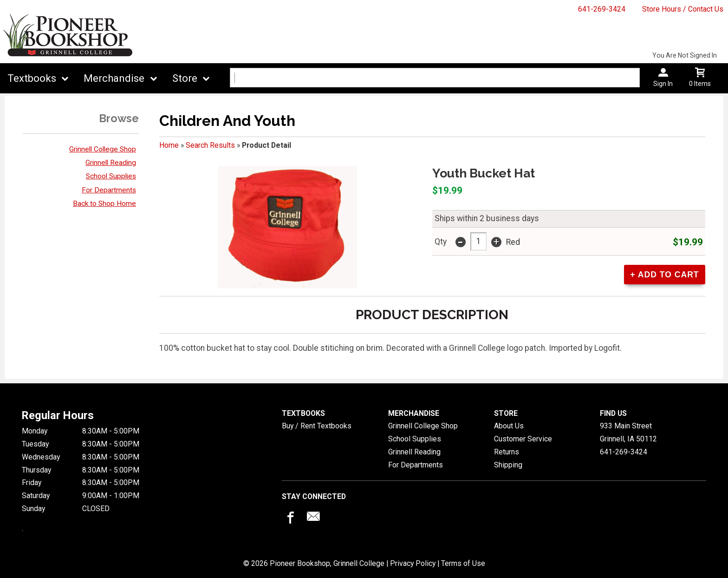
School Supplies (111, 176)
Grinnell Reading (111, 163)
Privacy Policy (413, 563)
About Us (509, 426)
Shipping (508, 465)
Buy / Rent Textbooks (317, 426)
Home (169, 145)
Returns (507, 452)
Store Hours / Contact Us (683, 9)
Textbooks (32, 78)
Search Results (210, 145)
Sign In (663, 84)
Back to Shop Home (104, 204)
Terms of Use (463, 563)
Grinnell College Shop (103, 149)
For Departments (109, 190)
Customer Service (523, 439)
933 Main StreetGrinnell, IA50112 (628, 432)
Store (185, 78)
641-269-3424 (602, 9)
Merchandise (114, 78)
